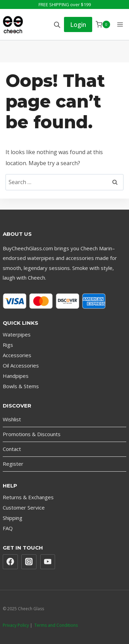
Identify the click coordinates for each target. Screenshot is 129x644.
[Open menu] (120, 24)
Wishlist (12, 419)
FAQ (8, 528)
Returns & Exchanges (28, 497)
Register (13, 464)
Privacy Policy (16, 625)
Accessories (17, 355)
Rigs (8, 345)
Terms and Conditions (56, 625)
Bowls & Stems (21, 386)
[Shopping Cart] (103, 24)
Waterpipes (17, 334)
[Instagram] (29, 562)
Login (78, 24)
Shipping (13, 518)
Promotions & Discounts (32, 434)
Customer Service (24, 507)
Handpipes (16, 376)
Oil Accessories (21, 365)
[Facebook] (10, 562)
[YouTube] (48, 562)
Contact (12, 449)
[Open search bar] (57, 25)
